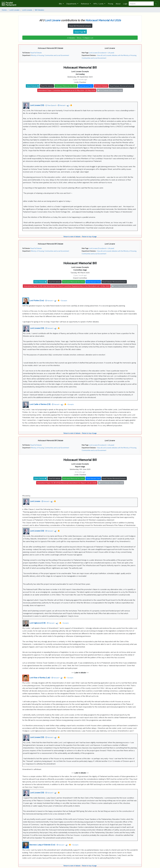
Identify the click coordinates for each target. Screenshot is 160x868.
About (118, 4)
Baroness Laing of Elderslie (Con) (42, 845)
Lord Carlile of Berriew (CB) (40, 404)
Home (4, 10)
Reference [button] (85, 4)
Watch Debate (101, 86)
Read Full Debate (36, 53)
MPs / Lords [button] (99, 4)
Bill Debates (39, 10)
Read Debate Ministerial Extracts (122, 86)
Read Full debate (47, 86)
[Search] (141, 4)
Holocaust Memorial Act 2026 (103, 20)
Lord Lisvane (14, 10)
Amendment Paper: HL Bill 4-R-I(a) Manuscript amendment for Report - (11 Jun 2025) (67, 483)
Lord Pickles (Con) (37, 300)
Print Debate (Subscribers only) (110, 90)
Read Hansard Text (86, 86)
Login (125, 4)
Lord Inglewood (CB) (37, 623)
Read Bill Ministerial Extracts (80, 26)
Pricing (110, 4)
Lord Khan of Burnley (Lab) (40, 677)
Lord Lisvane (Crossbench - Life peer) (102, 53)
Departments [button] (72, 4)
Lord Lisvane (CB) (37, 105)
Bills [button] (61, 4)
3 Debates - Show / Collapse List (80, 38)
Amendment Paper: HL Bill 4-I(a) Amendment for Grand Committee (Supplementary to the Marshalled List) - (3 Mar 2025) (67, 286)
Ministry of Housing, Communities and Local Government (50, 55)
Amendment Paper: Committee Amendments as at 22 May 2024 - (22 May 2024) (67, 90)
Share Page (80, 32)
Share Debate (33, 86)
